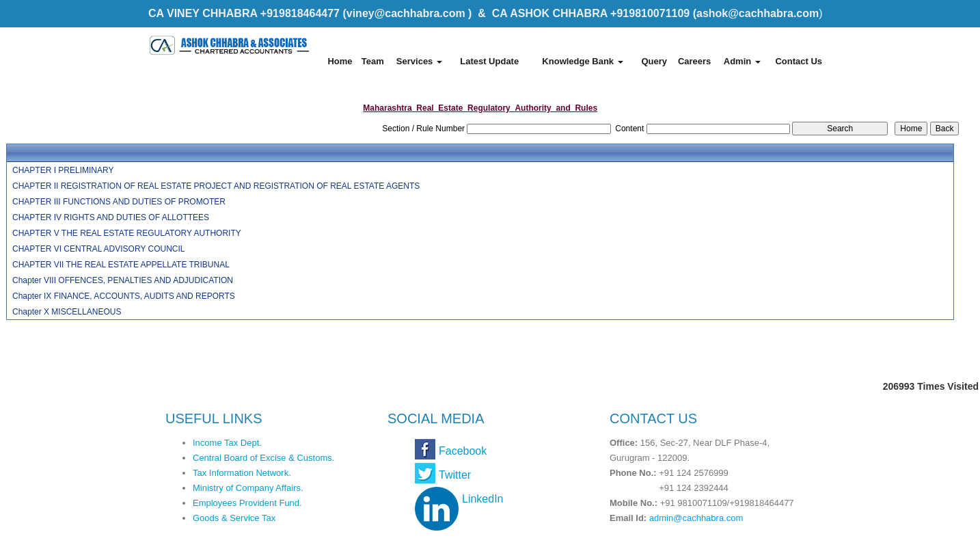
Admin (742, 61)
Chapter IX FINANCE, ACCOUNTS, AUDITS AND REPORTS (124, 296)
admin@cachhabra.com (696, 518)
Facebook (463, 451)
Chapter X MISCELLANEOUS (67, 312)
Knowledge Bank (582, 61)
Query (654, 61)
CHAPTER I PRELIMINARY (63, 170)
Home (340, 61)
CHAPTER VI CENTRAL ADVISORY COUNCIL (99, 249)
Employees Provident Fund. (247, 503)
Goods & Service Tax (234, 518)
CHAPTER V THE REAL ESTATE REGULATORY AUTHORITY (127, 233)
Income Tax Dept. (227, 443)
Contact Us (799, 61)
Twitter (455, 475)
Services (419, 61)
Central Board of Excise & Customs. (263, 458)
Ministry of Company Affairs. (248, 488)
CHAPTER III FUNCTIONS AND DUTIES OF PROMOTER (119, 202)
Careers (694, 61)
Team (373, 61)
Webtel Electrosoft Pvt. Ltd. (771, 545)
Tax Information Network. (242, 473)
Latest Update (489, 61)
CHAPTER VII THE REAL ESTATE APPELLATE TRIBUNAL (121, 265)
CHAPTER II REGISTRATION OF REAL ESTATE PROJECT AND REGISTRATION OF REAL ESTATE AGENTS (216, 186)
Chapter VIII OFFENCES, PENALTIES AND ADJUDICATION (123, 280)
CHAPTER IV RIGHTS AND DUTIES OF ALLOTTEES (111, 217)
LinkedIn (483, 499)
